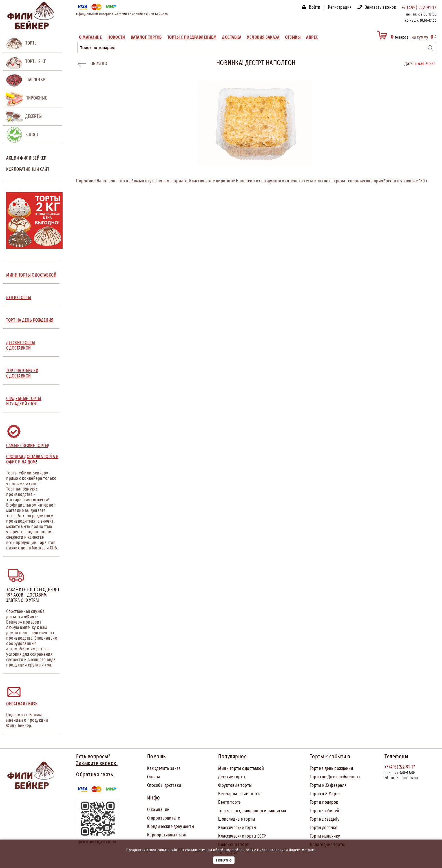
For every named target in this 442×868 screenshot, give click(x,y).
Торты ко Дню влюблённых (335, 777)
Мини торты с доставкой (241, 768)
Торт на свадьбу (325, 819)
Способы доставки (164, 785)
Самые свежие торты (27, 446)
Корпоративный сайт (28, 169)
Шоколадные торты (237, 819)
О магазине (90, 37)
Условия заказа (263, 37)
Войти (315, 7)
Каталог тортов (146, 37)
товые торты (240, 785)
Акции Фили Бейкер (26, 158)
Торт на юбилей (325, 811)
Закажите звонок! (97, 763)
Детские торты (232, 777)
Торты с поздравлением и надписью (252, 811)
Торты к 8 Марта (325, 794)
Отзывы (293, 37)
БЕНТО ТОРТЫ (19, 298)
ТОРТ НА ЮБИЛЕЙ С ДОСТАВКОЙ (22, 373)
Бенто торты (230, 802)
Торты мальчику (325, 836)
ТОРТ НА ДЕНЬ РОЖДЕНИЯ (30, 320)
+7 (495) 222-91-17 (419, 8)
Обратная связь (22, 704)
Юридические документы (171, 826)
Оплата (154, 777)
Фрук (223, 785)
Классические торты (237, 828)
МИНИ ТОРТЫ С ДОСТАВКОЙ (31, 275)
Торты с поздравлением (192, 37)
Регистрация (340, 7)
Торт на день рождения (331, 768)
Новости (116, 37)
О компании (158, 810)
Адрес (312, 37)
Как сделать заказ (164, 768)
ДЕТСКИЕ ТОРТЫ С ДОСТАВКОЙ (21, 345)
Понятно (224, 860)
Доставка (232, 37)
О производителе (164, 818)
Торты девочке (324, 828)
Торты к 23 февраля (328, 785)
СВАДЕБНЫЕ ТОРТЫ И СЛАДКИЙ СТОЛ (24, 401)
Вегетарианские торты (239, 794)
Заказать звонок (381, 7)
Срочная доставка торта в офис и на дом (32, 459)
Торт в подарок (324, 802)
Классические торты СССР (242, 836)
